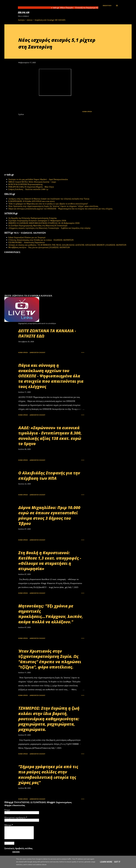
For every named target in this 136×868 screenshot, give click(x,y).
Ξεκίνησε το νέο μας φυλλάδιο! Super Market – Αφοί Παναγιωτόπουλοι (38, 179)
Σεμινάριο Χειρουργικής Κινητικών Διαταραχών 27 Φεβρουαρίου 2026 (37, 221)
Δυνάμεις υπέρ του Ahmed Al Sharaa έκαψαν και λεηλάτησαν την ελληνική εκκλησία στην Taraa (49, 199)
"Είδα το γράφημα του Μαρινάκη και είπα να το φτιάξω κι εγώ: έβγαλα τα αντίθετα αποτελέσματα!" (48, 204)
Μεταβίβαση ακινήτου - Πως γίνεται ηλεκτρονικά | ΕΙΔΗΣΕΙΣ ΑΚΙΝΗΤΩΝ (39, 247)
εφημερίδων (24, 293)
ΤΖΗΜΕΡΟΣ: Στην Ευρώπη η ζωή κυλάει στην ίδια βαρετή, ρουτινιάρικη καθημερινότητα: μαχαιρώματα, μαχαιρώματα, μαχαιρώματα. (49, 719)
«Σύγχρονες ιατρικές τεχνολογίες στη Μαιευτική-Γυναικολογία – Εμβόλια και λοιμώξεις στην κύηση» (49, 228)
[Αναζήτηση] (107, 6)
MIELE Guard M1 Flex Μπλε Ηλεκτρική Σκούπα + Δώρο (32, 182)
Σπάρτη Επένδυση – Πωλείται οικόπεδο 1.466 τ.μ (28, 189)
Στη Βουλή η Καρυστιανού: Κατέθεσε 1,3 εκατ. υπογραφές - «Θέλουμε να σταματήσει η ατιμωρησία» (50, 561)
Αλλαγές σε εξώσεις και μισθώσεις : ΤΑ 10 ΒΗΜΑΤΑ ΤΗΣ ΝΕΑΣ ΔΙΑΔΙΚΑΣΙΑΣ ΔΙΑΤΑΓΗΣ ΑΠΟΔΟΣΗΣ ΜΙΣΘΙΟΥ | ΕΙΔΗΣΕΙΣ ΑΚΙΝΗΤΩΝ (67, 245)
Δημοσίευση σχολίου (37, 352)
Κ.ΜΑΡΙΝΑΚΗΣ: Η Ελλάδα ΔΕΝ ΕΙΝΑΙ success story (32, 201)
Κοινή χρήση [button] (87, 112)
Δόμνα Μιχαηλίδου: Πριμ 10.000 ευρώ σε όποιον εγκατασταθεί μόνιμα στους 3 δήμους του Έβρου (49, 515)
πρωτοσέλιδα (17, 293)
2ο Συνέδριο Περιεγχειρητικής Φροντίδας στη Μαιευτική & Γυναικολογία (38, 225)
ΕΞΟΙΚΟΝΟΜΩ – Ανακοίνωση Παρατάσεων (27, 242)
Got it (117, 862)
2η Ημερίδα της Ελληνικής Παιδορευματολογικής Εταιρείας (33, 218)
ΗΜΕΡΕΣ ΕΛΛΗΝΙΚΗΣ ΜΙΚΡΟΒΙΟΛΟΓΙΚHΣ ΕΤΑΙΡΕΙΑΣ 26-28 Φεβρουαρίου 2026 (44, 223)
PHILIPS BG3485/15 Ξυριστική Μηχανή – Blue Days (31, 187)
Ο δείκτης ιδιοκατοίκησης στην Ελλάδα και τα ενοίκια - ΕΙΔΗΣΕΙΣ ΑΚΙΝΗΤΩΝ (41, 240)
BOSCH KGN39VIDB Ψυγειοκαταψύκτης (26, 184)
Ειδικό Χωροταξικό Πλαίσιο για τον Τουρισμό (27, 237)
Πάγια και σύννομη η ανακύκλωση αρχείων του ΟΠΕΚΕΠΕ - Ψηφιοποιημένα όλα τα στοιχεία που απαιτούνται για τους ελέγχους (60, 209)
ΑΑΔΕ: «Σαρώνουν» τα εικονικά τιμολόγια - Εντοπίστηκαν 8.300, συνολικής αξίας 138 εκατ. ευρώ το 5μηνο (50, 436)
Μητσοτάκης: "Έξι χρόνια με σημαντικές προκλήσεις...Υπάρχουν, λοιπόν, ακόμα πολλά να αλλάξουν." (51, 614)
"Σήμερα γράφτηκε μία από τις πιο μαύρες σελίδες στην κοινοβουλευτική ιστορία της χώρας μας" (48, 775)
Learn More (106, 862)
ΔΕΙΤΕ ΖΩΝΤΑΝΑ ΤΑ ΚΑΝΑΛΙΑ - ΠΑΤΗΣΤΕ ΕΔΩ (47, 333)
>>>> (83, 352)
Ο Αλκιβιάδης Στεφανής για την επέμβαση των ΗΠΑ (49, 475)
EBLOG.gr (24, 12)
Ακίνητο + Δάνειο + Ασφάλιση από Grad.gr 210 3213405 (42, 20)
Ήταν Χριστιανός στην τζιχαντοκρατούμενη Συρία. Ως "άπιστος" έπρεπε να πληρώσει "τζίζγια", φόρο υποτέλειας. (53, 206)
